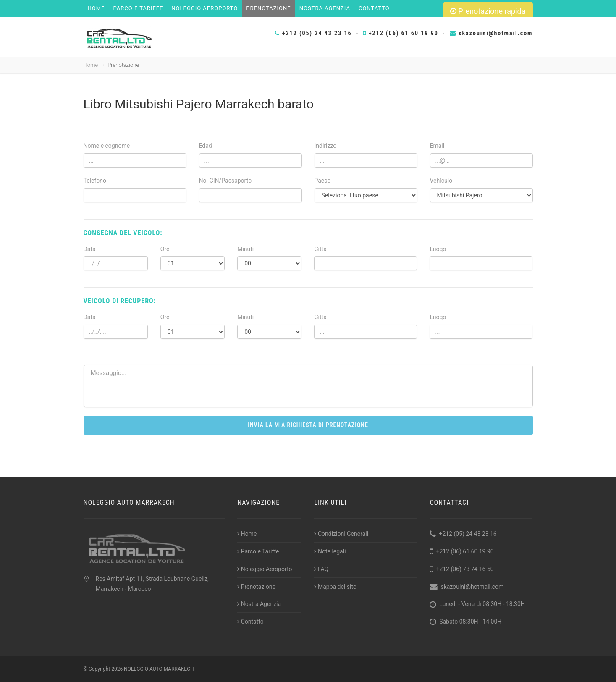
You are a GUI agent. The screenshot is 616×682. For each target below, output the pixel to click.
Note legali (330, 551)
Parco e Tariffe (138, 8)
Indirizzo (326, 146)
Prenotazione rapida (488, 11)
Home (96, 8)
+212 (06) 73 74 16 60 (465, 569)
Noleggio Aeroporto (204, 8)
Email (437, 146)
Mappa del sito (335, 587)
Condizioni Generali (341, 534)
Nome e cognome (107, 146)
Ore (165, 249)
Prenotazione (268, 8)
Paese (322, 181)
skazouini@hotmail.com (491, 33)
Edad (206, 146)
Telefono (95, 181)
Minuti (245, 249)
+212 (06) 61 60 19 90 (401, 33)
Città (320, 249)
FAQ (321, 569)
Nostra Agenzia (325, 8)
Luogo (438, 249)
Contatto (374, 8)
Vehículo (441, 181)
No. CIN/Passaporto (225, 181)
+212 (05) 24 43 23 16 (313, 33)
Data (90, 249)
